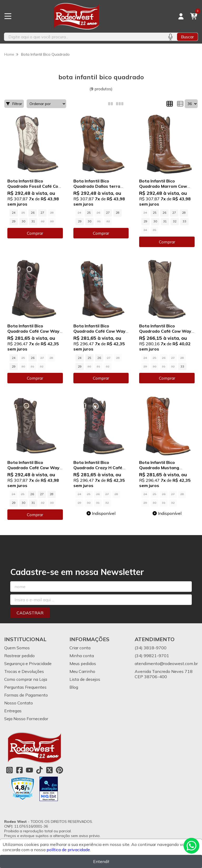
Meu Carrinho (82, 671)
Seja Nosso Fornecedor (26, 719)
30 (23, 221)
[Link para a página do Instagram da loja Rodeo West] (9, 770)
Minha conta (82, 656)
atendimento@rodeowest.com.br (166, 663)
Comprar (35, 233)
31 (33, 221)
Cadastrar (30, 613)
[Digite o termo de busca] (84, 37)
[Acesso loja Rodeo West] (181, 16)
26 (33, 213)
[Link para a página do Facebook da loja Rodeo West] (19, 770)
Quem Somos (17, 648)
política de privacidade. (69, 850)
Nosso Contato (19, 703)
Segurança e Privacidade (28, 663)
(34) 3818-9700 (151, 648)
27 (42, 213)
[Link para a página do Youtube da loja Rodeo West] (29, 770)
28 (118, 213)
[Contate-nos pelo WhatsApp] (191, 846)
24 (14, 213)
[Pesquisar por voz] (170, 37)
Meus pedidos (83, 663)
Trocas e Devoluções (24, 671)
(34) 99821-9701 (152, 656)
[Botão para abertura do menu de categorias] (8, 16)
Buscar (187, 37)
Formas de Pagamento (26, 695)
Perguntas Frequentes (25, 687)
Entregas (13, 711)
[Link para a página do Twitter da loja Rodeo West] (49, 770)
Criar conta (80, 648)
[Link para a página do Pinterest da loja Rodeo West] (59, 770)
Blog (74, 687)
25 (89, 213)
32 (175, 221)
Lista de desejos (85, 679)
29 (14, 221)
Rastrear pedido (19, 656)
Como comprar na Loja (26, 679)
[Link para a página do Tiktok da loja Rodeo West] (39, 770)
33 (184, 221)
